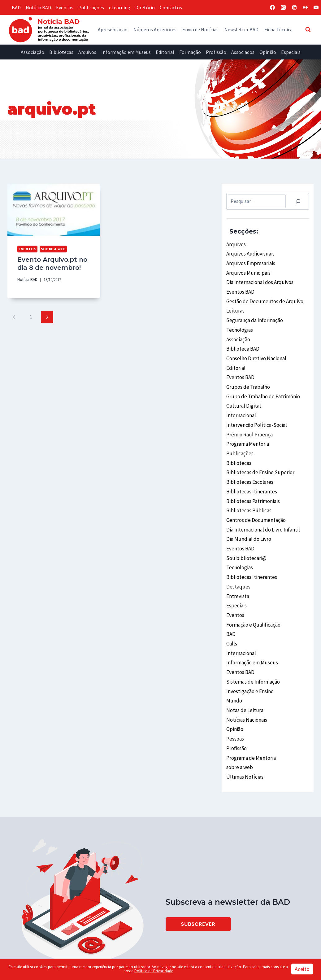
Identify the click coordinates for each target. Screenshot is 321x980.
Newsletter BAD (241, 29)
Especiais (291, 52)
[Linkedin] (294, 7)
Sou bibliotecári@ (245, 538)
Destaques (237, 565)
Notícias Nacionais (246, 690)
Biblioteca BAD (242, 342)
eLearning (120, 7)
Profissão (216, 52)
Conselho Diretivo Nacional (255, 351)
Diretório (145, 7)
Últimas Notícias (244, 743)
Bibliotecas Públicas (248, 494)
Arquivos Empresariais (250, 262)
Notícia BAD (38, 7)
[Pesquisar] (298, 201)
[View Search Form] (308, 29)
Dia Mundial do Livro (247, 520)
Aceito (302, 969)
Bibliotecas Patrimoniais (253, 485)
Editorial (165, 52)
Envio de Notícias (200, 29)
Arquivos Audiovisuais (249, 253)
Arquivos (87, 52)
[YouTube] (316, 7)
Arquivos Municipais (247, 271)
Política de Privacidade (154, 971)
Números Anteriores (155, 29)
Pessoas (235, 708)
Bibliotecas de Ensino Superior (258, 458)
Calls (232, 619)
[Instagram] (283, 7)
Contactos (171, 7)
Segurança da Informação (254, 315)
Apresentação (113, 29)
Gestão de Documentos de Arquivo (262, 297)
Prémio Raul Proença (249, 422)
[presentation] (54, 210)
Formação (190, 52)
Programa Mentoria (247, 431)
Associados (243, 52)
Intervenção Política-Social (255, 413)
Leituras (235, 306)
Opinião (268, 52)
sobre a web (51, 249)
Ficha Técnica (278, 29)
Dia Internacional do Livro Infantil (262, 511)
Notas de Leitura (244, 681)
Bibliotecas (61, 52)
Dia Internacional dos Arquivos (258, 280)
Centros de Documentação (254, 503)
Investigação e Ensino (249, 663)
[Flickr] (305, 7)
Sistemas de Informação (252, 654)
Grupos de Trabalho (247, 378)
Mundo (233, 672)
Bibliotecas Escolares (249, 467)
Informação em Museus (126, 52)
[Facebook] (272, 7)
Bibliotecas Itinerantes (251, 476)
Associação (33, 52)
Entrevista (237, 574)
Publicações (91, 7)
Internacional (241, 405)
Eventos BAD (240, 289)
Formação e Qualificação (253, 601)
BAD (16, 7)
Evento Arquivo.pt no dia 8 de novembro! (50, 263)
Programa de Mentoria (250, 726)
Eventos (65, 7)
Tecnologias (239, 324)
